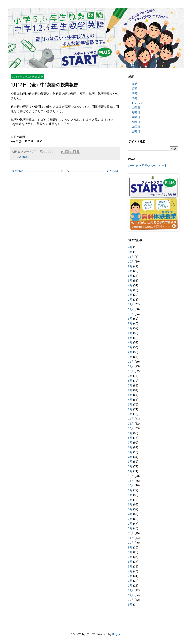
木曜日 (136, 117)
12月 (131, 304)
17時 (135, 89)
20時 (135, 98)
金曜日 (25, 157)
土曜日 (136, 108)
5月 (130, 281)
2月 (130, 295)
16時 (135, 84)
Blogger (117, 634)
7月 (130, 271)
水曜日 (136, 122)
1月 (130, 252)
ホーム (65, 171)
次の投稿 (17, 171)
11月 (131, 257)
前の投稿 (113, 171)
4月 (130, 247)
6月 (130, 276)
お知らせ (137, 103)
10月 (131, 262)
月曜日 (136, 112)
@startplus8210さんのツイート (148, 165)
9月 (130, 266)
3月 (130, 290)
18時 (135, 93)
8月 (130, 323)
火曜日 (136, 127)
